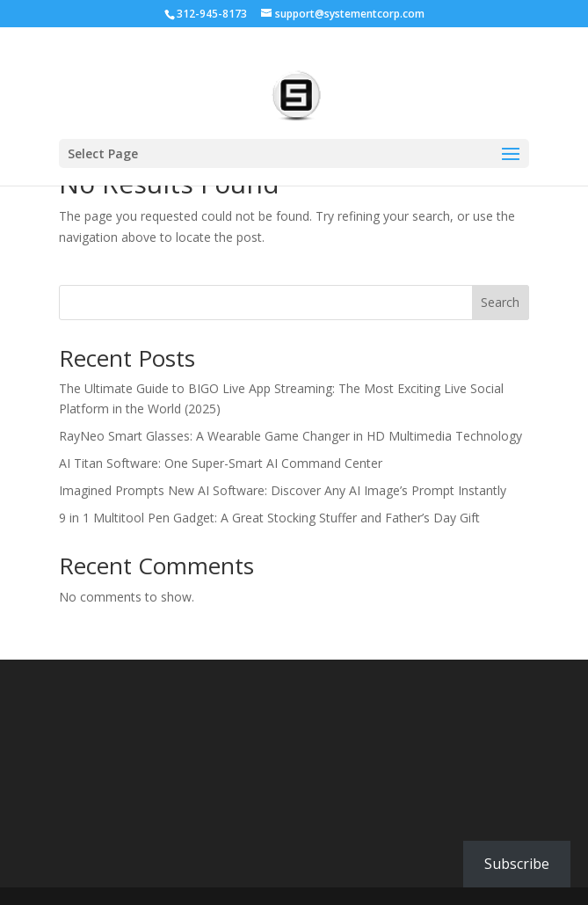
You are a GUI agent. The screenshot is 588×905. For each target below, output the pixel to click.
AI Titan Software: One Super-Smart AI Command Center (221, 463)
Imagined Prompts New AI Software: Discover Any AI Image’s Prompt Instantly (283, 490)
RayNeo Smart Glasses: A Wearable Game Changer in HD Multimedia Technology (290, 436)
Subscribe (517, 864)
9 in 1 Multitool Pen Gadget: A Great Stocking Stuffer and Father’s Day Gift (269, 518)
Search (500, 302)
